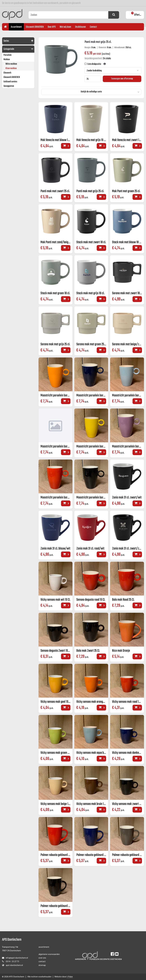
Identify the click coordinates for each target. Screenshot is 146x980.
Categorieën (9, 49)
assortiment (44, 947)
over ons (42, 958)
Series (6, 41)
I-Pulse (70, 977)
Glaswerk (7, 73)
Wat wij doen (65, 27)
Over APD (52, 27)
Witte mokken (11, 64)
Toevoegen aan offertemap (122, 79)
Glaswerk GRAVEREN (35, 27)
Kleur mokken (11, 68)
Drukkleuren (80, 27)
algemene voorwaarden (49, 954)
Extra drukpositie (94, 64)
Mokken (7, 60)
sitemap (42, 965)
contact (42, 962)
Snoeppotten (9, 86)
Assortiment (16, 27)
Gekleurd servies (10, 82)
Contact (93, 27)
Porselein (7, 55)
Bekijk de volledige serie (91, 92)
